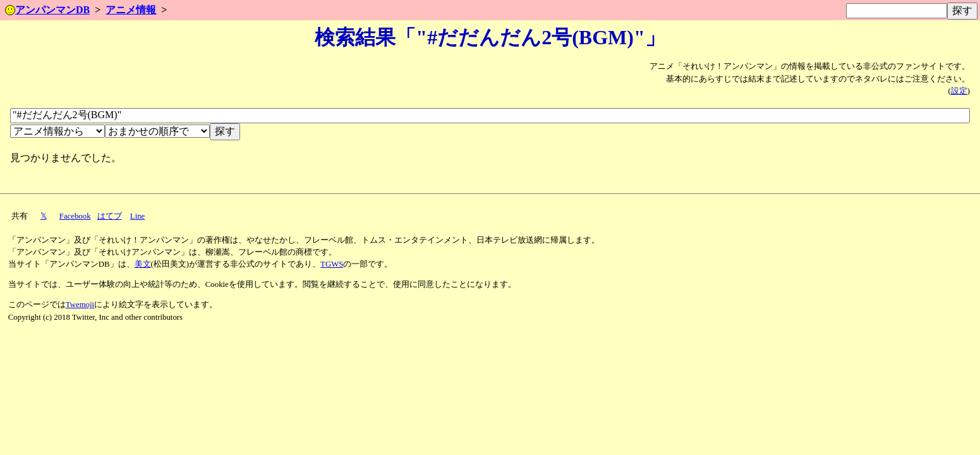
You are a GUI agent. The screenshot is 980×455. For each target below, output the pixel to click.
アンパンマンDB (47, 10)
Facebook (75, 216)
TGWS (332, 264)
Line (137, 216)
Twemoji (80, 305)
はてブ (110, 216)
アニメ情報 (131, 10)
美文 (143, 264)
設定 (959, 91)
